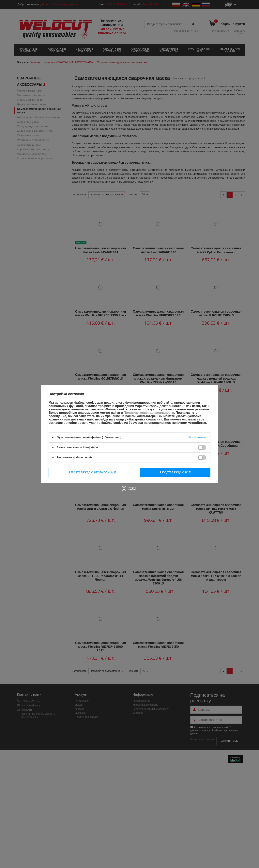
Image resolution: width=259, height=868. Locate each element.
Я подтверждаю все (175, 472)
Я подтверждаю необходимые (92, 472)
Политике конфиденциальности (149, 413)
